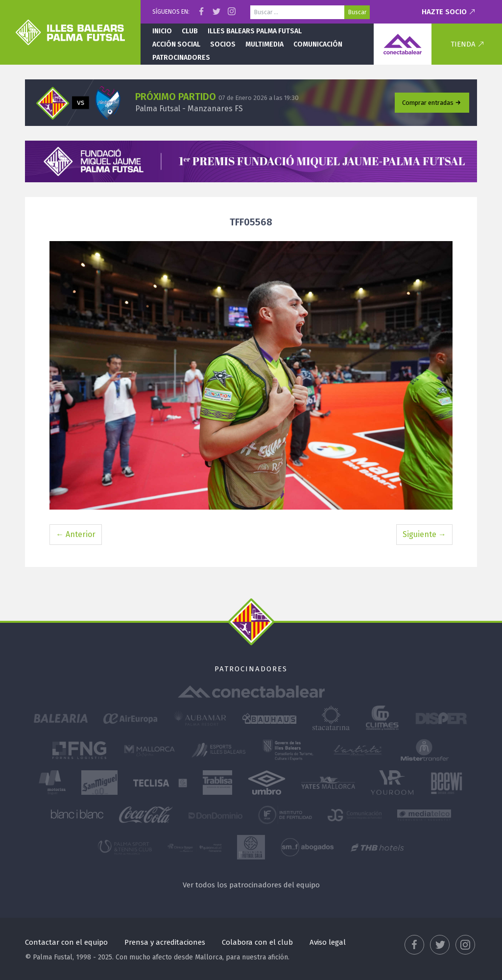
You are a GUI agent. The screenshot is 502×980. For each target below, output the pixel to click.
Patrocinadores (181, 58)
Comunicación (318, 44)
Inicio (162, 31)
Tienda (463, 44)
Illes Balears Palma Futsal (255, 31)
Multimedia (264, 44)
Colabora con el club (257, 942)
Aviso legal (328, 942)
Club (190, 31)
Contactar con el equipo (66, 942)
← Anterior (76, 534)
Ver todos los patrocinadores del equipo (251, 885)
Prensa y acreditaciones (165, 942)
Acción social (176, 44)
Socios (223, 44)
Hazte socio (444, 12)
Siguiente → (424, 534)
